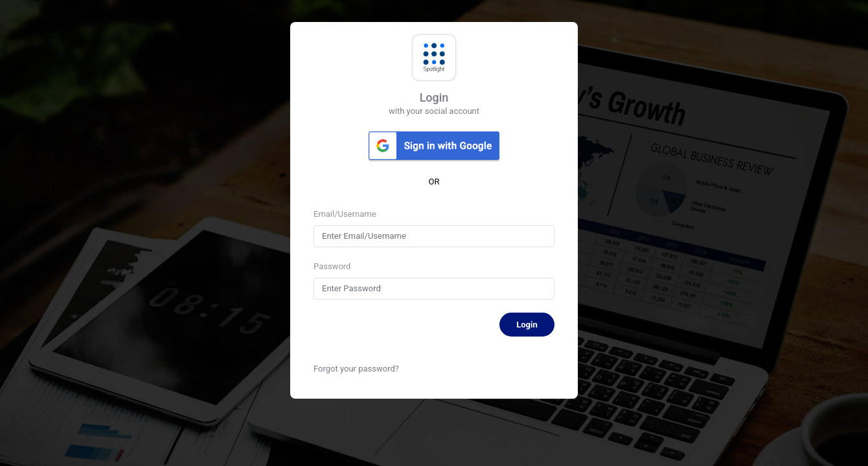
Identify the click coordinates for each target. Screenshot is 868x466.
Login (527, 325)
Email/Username (345, 214)
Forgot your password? (356, 369)
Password (332, 266)
